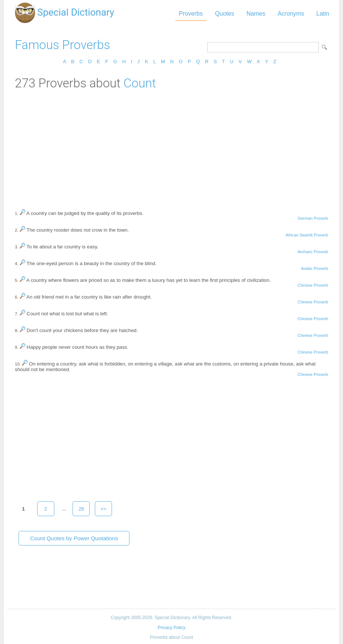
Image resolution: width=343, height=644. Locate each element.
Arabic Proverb (315, 268)
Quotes (225, 14)
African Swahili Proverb (307, 235)
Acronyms (291, 14)
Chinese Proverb (313, 285)
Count (140, 83)
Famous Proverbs (62, 45)
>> (103, 509)
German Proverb (313, 218)
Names (256, 14)
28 (81, 509)
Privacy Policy (171, 628)
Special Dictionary (76, 12)
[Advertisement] (171, 146)
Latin (323, 14)
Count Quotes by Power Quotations (74, 538)
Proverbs (191, 14)
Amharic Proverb (313, 252)
